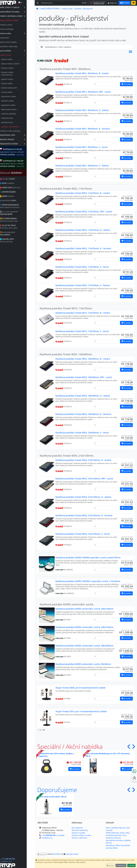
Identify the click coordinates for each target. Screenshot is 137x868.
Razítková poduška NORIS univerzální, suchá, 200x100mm (84, 609)
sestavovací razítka (16, 96)
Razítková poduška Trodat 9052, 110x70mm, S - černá (82, 267)
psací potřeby (21, 51)
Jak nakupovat (77, 828)
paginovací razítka (16, 105)
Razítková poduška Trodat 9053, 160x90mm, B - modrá (83, 359)
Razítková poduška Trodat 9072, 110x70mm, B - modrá (83, 313)
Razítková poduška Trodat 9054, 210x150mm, (67, 456)
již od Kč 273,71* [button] (127, 691)
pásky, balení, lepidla (16, 42)
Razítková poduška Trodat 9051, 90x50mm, (65, 69)
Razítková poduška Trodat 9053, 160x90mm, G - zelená (83, 396)
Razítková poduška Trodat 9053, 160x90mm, (66, 354)
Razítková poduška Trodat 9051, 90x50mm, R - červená (83, 129)
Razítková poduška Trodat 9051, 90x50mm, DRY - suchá (83, 92)
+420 (16, 859)
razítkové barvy (15, 118)
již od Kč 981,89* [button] (127, 630)
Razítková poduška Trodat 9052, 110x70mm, (66, 189)
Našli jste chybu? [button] (72, 854)
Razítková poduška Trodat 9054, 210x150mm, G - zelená (83, 497)
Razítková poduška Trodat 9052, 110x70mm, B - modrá (83, 193)
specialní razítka (15, 101)
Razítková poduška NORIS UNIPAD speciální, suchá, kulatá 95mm (88, 557)
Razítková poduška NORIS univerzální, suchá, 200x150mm (84, 627)
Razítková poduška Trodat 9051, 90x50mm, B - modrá (82, 73)
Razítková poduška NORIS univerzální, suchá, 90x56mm (83, 664)
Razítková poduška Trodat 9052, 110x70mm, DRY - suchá (84, 212)
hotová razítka (15, 92)
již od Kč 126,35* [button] (127, 436)
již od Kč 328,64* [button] (127, 714)
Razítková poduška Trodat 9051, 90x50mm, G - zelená (82, 110)
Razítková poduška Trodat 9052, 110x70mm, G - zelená (83, 230)
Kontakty (61, 835)
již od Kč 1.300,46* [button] (126, 649)
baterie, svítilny (14, 25)
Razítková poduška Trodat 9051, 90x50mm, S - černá (81, 147)
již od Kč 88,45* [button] (127, 196)
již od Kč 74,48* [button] (127, 76)
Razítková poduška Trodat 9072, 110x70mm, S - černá (82, 331)
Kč (84, 3)
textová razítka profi (17, 88)
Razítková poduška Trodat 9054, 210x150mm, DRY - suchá (84, 479)
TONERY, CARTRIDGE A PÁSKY (20, 16)
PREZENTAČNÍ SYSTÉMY (20, 144)
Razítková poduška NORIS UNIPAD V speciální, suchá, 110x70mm (88, 581)
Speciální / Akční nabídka (70, 746)
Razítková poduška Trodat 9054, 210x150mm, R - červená (84, 515)
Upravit (110, 865)
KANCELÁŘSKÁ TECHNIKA (20, 12)
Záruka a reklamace (79, 838)
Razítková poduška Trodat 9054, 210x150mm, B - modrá (83, 460)
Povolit (131, 865)
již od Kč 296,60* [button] (127, 584)
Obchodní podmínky (80, 830)
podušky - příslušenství (18, 127)
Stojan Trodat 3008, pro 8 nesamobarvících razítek (80, 688)
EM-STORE (56, 854)
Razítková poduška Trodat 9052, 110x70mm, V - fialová (83, 285)
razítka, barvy (21, 55)
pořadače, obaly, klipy (17, 46)
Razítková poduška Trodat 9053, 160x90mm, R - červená (83, 414)
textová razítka (15, 83)
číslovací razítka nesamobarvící (15, 74)
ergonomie (13, 38)
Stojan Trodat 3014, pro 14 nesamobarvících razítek (81, 711)
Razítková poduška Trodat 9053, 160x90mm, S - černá (82, 433)
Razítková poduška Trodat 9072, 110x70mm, (66, 308)
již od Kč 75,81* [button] (127, 270)
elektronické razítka (17, 109)
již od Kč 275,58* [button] (127, 463)
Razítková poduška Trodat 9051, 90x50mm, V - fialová (82, 166)
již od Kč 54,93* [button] (127, 667)
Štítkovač (19, 173)
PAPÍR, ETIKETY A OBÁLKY (20, 7)
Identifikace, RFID (113, 845)
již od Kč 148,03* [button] (127, 362)
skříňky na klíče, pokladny (18, 131)
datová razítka (15, 59)
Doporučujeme (57, 790)
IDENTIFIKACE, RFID (20, 135)
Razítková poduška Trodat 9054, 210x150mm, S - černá (83, 534)
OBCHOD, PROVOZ (20, 139)
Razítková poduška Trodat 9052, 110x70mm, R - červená (83, 248)
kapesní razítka (15, 79)
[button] (130, 52)
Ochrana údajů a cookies (81, 835)
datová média (21, 33)
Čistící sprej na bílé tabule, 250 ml (52, 797)
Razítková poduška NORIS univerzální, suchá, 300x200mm (84, 646)
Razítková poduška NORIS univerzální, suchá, (67, 604)
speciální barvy (15, 122)
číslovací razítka (15, 68)
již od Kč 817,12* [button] (127, 612)
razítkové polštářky (17, 114)
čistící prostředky (15, 29)
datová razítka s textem (18, 64)
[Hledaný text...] (60, 3)
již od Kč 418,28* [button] (127, 561)
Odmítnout (121, 865)
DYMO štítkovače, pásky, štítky (118, 833)
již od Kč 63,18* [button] (127, 150)
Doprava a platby (78, 833)
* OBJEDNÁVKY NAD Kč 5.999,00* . (20, 163)
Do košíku (75, 769)
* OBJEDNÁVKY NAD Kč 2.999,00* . (20, 152)
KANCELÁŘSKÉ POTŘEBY (20, 20)
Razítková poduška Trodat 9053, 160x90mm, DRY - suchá (84, 377)
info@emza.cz (15, 861)
